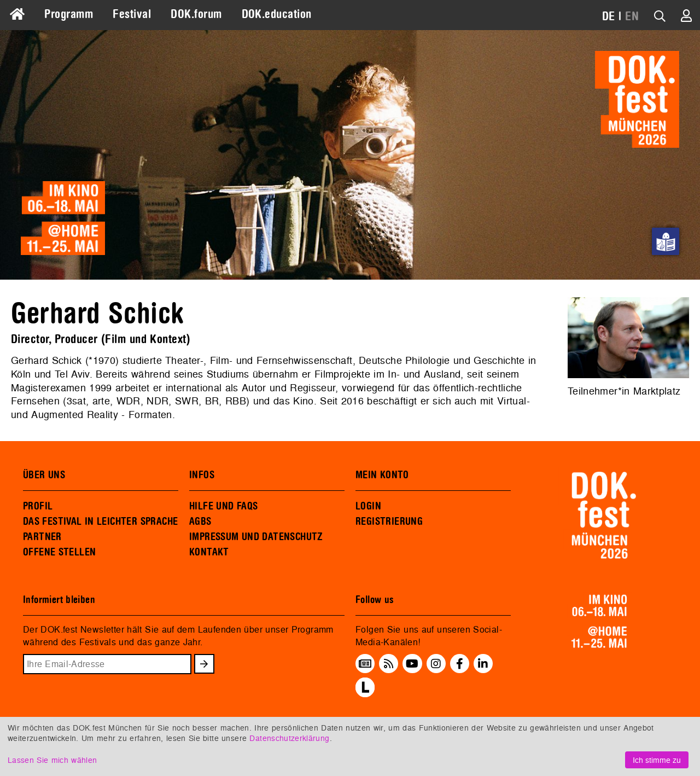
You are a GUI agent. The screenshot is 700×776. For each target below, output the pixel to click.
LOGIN (368, 506)
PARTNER (42, 537)
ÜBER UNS (44, 475)
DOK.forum (196, 14)
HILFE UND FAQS (223, 506)
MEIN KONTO (382, 475)
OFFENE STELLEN (59, 552)
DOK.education (277, 14)
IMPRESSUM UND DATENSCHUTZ (256, 537)
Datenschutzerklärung (289, 738)
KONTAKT (209, 552)
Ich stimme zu (657, 760)
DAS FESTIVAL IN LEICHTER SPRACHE (100, 522)
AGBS (200, 522)
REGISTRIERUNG (389, 522)
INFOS (202, 475)
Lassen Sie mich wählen (52, 760)
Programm (69, 14)
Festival (132, 14)
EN (632, 16)
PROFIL (38, 506)
